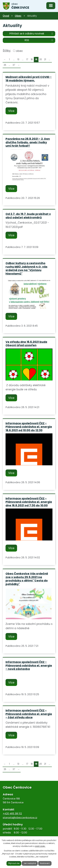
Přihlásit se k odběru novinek (32, 33)
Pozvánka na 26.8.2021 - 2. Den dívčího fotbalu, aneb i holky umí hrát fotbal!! (28, 142)
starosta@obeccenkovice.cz (20, 818)
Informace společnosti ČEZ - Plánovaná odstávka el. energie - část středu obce (29, 714)
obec (19, 51)
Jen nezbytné (30, 863)
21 (45, 59)
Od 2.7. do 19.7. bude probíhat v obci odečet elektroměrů (28, 216)
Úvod (6, 16)
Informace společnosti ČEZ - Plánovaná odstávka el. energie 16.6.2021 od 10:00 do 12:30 (29, 427)
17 (27, 59)
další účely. (40, 846)
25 (5, 65)
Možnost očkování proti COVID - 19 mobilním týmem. (29, 79)
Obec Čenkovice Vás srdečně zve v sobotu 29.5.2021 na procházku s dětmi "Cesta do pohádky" (27, 579)
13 (18, 59)
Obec (18, 16)
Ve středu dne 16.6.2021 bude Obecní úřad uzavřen (26, 344)
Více (11, 111)
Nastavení (45, 863)
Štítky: (7, 51)
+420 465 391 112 (12, 814)
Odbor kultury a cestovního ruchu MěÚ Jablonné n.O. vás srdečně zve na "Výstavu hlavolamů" (26, 268)
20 (41, 59)
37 (14, 65)
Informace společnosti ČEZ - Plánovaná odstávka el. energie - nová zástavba (29, 665)
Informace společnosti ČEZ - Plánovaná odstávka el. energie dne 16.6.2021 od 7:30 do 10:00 (29, 502)
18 (32, 59)
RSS (39, 40)
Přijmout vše (14, 863)
